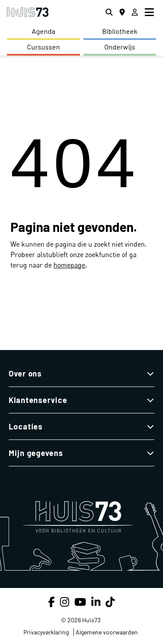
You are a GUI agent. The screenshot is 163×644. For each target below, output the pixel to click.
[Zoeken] (109, 12)
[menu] (150, 12)
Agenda (43, 31)
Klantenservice (81, 400)
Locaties (81, 426)
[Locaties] (122, 12)
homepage (69, 265)
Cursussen (43, 47)
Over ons (81, 373)
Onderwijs (120, 47)
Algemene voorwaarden (107, 632)
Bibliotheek (120, 31)
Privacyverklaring (46, 632)
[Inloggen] (135, 12)
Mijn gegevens (81, 453)
